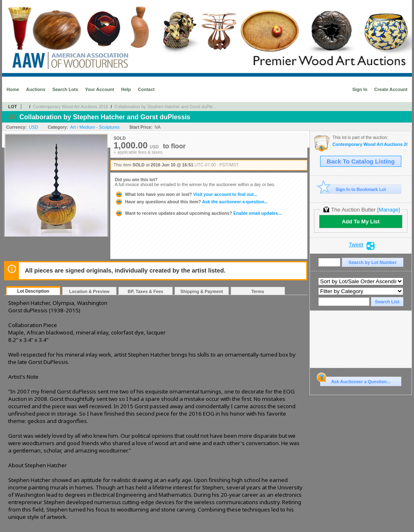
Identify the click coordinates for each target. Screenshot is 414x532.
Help (126, 89)
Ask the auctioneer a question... (191, 202)
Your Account (100, 89)
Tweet (356, 245)
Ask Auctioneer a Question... (355, 380)
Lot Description (33, 291)
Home (13, 89)
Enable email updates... (198, 213)
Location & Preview (89, 291)
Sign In (360, 89)
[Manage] (388, 210)
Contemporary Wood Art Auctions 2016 (71, 107)
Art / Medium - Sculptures (95, 127)
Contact (146, 89)
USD (33, 127)
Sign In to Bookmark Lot (353, 189)
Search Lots (65, 89)
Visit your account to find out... (186, 194)
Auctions (36, 89)
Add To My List (361, 222)
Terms (258, 291)
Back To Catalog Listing (361, 161)
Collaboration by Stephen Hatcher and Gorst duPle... (165, 107)
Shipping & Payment (202, 291)
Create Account (391, 89)
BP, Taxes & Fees (146, 291)
